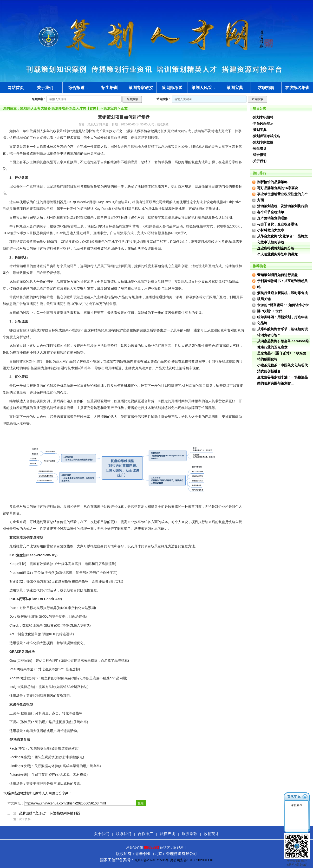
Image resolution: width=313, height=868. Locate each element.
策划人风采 (203, 88)
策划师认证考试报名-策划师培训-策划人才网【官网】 (60, 108)
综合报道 (78, 88)
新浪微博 (21, 793)
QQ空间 (9, 793)
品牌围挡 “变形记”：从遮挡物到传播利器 (50, 813)
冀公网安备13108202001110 (192, 860)
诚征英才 (211, 834)
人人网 (47, 793)
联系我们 (124, 834)
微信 (55, 793)
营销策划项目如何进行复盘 (277, 275)
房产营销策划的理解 (272, 218)
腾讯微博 (35, 793)
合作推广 (145, 834)
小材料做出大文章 (271, 230)
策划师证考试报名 (267, 136)
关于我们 (47, 88)
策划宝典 (110, 108)
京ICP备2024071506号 (152, 860)
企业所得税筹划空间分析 (276, 248)
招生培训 (260, 149)
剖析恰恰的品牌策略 (272, 182)
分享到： (65, 793)
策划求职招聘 (263, 117)
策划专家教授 (263, 142)
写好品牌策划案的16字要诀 (278, 188)
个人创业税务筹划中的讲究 (277, 254)
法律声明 (168, 834)
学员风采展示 (263, 123)
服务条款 (189, 834)
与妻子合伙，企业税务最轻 (277, 224)
